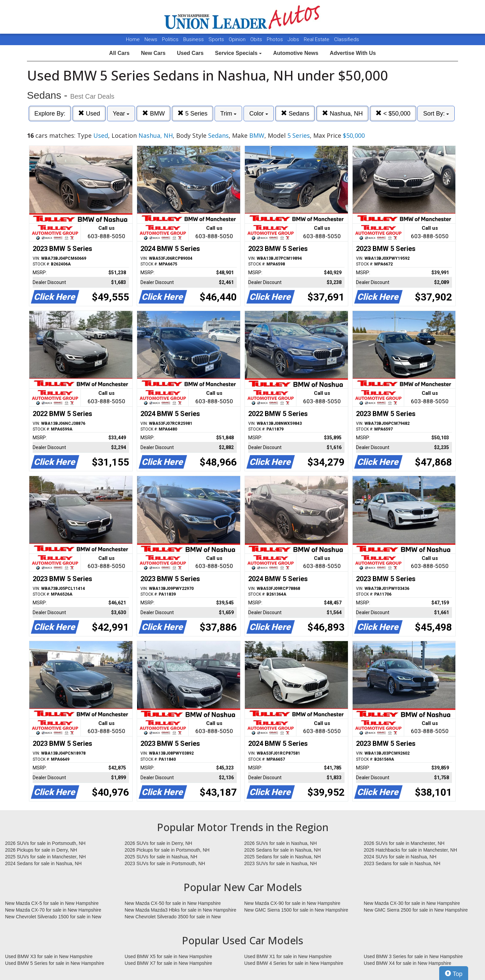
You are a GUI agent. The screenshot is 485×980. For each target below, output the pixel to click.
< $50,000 (393, 113)
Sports (217, 39)
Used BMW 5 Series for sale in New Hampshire (55, 963)
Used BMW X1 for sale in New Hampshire (288, 956)
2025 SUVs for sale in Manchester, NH (45, 857)
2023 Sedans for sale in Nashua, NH (402, 863)
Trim (228, 114)
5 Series (192, 113)
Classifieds (347, 39)
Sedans (295, 113)
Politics (170, 39)
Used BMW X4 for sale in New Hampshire (408, 963)
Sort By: (436, 114)
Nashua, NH (342, 113)
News (151, 39)
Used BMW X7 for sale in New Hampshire (168, 963)
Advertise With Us (353, 53)
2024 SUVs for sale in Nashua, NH (400, 857)
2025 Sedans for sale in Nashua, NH (282, 857)
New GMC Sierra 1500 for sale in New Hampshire (296, 910)
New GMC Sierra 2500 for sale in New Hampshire (416, 910)
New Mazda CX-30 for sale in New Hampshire (412, 903)
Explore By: (50, 114)
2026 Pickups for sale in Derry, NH (41, 850)
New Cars (153, 53)
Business (194, 39)
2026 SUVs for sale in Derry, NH (158, 843)
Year (121, 114)
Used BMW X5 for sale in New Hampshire (168, 956)
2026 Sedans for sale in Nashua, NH (282, 850)
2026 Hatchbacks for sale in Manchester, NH (410, 850)
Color (259, 114)
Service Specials (238, 53)
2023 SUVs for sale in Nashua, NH (281, 863)
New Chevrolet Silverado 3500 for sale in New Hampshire (173, 917)
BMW (153, 113)
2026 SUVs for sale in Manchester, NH (404, 843)
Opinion (238, 39)
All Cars (119, 53)
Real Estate (317, 39)
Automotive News (296, 53)
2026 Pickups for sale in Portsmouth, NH (167, 850)
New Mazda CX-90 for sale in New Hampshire (292, 903)
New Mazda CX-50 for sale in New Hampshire (173, 903)
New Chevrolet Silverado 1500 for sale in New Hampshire (53, 917)
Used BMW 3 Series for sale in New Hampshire (413, 956)
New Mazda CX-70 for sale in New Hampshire (53, 910)
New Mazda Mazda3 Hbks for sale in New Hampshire (180, 910)
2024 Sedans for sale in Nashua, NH (43, 863)
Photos (276, 39)
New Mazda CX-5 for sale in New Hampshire (52, 903)
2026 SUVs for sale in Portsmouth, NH (45, 843)
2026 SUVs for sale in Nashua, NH (281, 843)
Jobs (294, 39)
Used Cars (190, 53)
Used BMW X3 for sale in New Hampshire (49, 956)
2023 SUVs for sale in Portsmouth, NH (165, 863)
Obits (257, 39)
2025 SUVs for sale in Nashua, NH (161, 857)
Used (89, 113)
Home (133, 39)
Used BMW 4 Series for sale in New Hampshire (294, 963)
